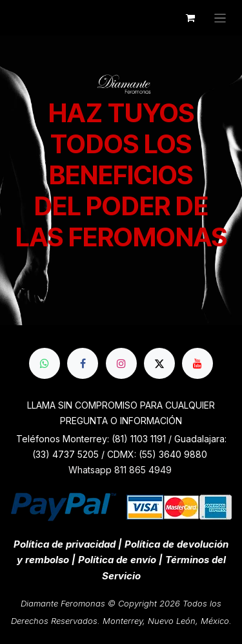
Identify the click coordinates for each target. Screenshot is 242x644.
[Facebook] (83, 363)
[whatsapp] (45, 363)
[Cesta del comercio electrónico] (190, 18)
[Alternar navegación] (220, 18)
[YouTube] (197, 363)
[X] (159, 363)
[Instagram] (121, 363)
